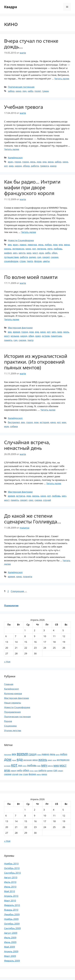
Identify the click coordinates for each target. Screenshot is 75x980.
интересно (18, 249)
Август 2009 (11, 933)
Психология (11, 606)
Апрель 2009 (11, 951)
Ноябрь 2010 (11, 864)
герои (18, 162)
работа (35, 166)
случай (47, 500)
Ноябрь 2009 (11, 919)
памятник (56, 336)
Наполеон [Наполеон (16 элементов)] (8, 755)
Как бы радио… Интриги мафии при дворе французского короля (32, 187)
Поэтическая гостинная (21, 87)
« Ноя (7, 662)
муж (41, 253)
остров (46, 336)
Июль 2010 (10, 882)
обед (55, 253)
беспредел (14, 422)
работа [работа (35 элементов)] (42, 770)
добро (48, 245)
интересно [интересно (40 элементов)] (63, 760)
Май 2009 (10, 947)
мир (11, 166)
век (10, 245)
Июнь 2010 (10, 887)
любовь (58, 249)
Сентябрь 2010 (12, 873)
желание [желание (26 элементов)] (28, 760)
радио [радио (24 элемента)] (50, 771)
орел (38, 336)
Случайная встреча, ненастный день (27, 445)
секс (31, 500)
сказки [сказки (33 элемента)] (8, 774)
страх (23, 261)
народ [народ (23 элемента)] (13, 771)
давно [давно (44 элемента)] (45, 754)
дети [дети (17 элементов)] (58, 754)
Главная (9, 684)
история (44, 422)
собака (14, 426)
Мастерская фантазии (20, 328)
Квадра (11, 7)
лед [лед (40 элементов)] (20, 765)
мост (35, 253)
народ (18, 166)
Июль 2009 (10, 938)
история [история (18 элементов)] (7, 766)
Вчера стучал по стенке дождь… (31, 44)
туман (46, 91)
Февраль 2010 (12, 905)
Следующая (19, 591)
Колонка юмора (13, 693)
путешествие (11, 257)
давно (23, 245)
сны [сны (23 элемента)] (20, 774)
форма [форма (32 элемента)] (32, 774)
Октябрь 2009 (12, 924)
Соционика (10, 726)
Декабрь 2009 (12, 914)
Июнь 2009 (10, 942)
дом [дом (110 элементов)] (8, 759)
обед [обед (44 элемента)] (26, 770)
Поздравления (12, 712)
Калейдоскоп (15, 158)
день (33, 162)
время (16, 332)
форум (38, 261)
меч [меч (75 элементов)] (44, 765)
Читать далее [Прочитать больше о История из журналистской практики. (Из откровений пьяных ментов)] (48, 410)
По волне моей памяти (31, 277)
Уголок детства (13, 730)
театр (30, 261)
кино (19, 91)
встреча (21, 496)
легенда (42, 249)
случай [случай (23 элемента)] (15, 774)
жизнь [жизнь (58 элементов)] (43, 760)
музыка (15, 336)
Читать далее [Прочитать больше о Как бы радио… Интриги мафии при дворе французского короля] (28, 232)
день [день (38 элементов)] (52, 754)
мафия (8, 253)
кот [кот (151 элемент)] (14, 765)
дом (39, 162)
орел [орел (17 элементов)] (36, 771)
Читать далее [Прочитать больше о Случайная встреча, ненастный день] (54, 483)
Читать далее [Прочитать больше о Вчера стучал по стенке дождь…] (62, 79)
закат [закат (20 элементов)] (50, 760)
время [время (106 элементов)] (22, 754)
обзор (26, 166)
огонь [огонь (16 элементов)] (32, 771)
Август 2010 (11, 877)
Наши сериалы (13, 703)
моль (66, 332)
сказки (55, 257)
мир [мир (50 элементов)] (56, 765)
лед (25, 91)
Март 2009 (10, 956)
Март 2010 (10, 901)
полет (38, 91)
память (8, 340)
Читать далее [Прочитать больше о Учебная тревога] (12, 149)
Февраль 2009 (12, 961)
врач (10, 162)
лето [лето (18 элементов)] (25, 766)
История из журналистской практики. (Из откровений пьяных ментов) (36, 362)
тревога (44, 166)
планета (27, 576)
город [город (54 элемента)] (32, 754)
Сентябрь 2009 (12, 928)
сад (39, 257)
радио (33, 257)
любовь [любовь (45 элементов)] (32, 765)
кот (6, 166)
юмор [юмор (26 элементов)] (44, 774)
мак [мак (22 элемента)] (39, 766)
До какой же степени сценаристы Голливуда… (33, 519)
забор (11, 91)
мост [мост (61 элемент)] (63, 765)
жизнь (8, 249)
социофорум (11, 261)
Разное (8, 721)
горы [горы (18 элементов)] (39, 754)
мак (64, 422)
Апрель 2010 (11, 896)
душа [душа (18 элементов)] (14, 760)
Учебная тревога (24, 107)
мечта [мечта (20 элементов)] (50, 766)
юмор (53, 166)
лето (50, 249)
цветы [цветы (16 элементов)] (39, 774)
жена (51, 162)
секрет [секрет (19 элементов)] (60, 771)
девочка (32, 245)
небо (30, 91)
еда (44, 162)
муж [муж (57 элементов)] (7, 770)
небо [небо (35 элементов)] (19, 770)
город (26, 162)
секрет (46, 257)
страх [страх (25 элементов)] (25, 774)
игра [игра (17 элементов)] (54, 760)
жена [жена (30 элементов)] (35, 760)
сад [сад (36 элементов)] (55, 770)
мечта (22, 253)
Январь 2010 (11, 910)
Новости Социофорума (21, 240)
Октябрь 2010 (12, 868)
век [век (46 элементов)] (14, 754)
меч (15, 253)
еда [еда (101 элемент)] (20, 759)
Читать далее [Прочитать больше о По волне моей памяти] (12, 319)
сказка (38, 500)
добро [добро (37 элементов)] (64, 754)
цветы (46, 261)
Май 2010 (10, 891)
